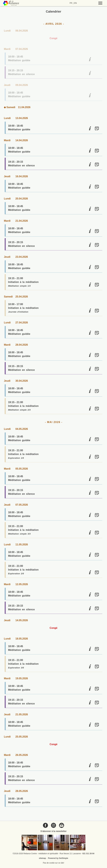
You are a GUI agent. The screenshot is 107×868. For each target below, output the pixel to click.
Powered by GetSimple (58, 858)
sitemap (42, 858)
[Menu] (94, 3)
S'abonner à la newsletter (54, 831)
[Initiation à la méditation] (90, 285)
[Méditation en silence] (90, 73)
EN (75, 3)
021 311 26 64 (88, 854)
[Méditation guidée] (90, 59)
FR (71, 3)
